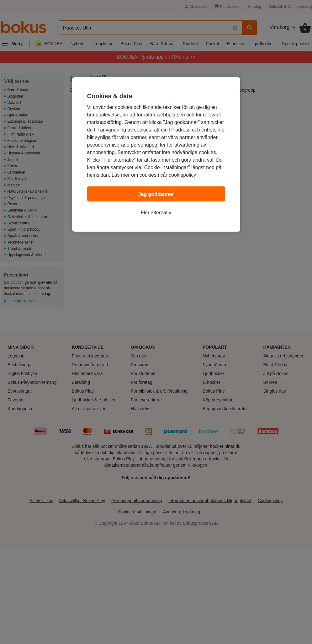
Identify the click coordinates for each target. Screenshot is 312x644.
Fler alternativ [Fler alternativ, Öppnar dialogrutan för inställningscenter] (156, 213)
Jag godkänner (156, 194)
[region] (156, 154)
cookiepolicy (182, 175)
